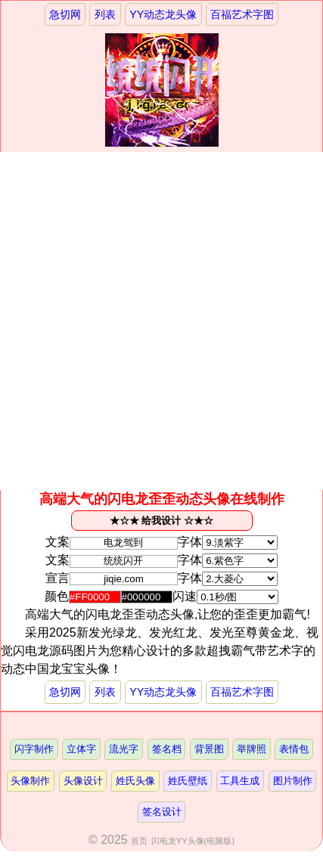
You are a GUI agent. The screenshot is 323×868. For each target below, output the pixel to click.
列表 (105, 14)
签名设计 (162, 812)
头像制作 (30, 781)
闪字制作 (34, 749)
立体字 (81, 749)
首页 (139, 841)
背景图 (209, 749)
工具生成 (240, 781)
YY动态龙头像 (163, 14)
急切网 (65, 14)
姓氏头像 (135, 781)
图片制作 (293, 781)
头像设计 (83, 781)
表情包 (294, 749)
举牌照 (252, 749)
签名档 (167, 749)
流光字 (124, 749)
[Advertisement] (161, 321)
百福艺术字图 (242, 14)
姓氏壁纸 (188, 781)
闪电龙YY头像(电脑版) (193, 841)
